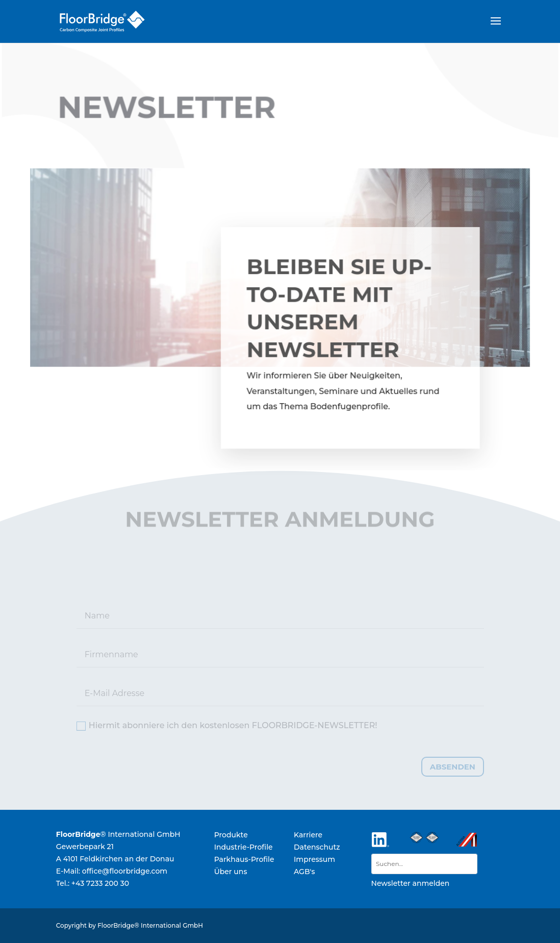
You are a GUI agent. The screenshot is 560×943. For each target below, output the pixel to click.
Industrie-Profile (244, 847)
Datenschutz (317, 847)
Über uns (231, 872)
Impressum (314, 859)
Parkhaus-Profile (244, 859)
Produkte (231, 835)
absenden (453, 767)
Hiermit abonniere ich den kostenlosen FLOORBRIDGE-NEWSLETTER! (227, 726)
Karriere (308, 835)
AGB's (304, 872)
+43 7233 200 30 (100, 883)
